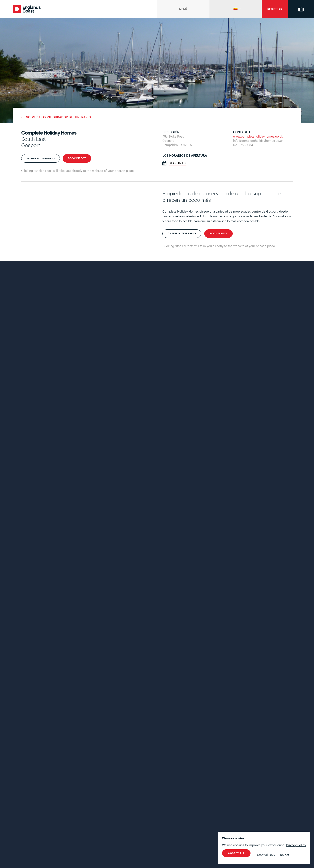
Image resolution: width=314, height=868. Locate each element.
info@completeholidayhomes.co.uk (258, 141)
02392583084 (243, 145)
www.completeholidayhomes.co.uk (258, 136)
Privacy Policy (296, 845)
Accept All (236, 853)
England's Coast (27, 9)
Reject (285, 855)
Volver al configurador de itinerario (58, 117)
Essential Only (265, 855)
